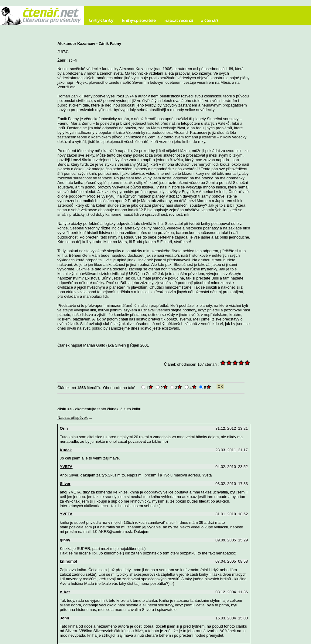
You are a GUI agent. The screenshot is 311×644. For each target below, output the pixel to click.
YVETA (66, 467)
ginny (65, 540)
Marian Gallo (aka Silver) (105, 345)
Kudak (66, 450)
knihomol (68, 561)
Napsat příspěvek (73, 417)
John (65, 618)
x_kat (65, 592)
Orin (64, 428)
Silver (65, 484)
